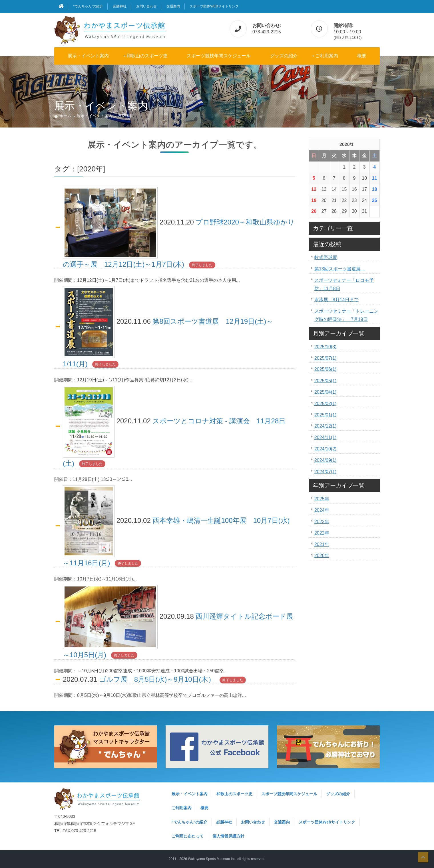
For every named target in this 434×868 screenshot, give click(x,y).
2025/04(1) (325, 392)
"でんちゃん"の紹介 (88, 6)
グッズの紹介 (284, 56)
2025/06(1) (325, 369)
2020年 (322, 556)
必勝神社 (120, 6)
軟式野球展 (326, 257)
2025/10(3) (325, 347)
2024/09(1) (325, 460)
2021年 (322, 544)
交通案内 (173, 6)
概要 (362, 56)
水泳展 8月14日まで (336, 300)
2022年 (322, 533)
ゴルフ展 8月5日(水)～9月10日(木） (157, 679)
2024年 (322, 510)
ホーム (65, 116)
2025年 (322, 499)
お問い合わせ (146, 6)
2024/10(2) (325, 449)
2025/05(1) (325, 381)
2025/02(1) (325, 403)
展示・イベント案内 (88, 56)
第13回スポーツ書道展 (340, 269)
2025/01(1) (325, 415)
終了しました (202, 265)
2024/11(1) (325, 437)
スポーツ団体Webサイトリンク (214, 6)
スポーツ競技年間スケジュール (219, 56)
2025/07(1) (325, 358)
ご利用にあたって (188, 836)
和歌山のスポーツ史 (147, 56)
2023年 (322, 522)
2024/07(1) (325, 472)
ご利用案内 (327, 56)
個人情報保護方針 (228, 836)
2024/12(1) (325, 426)
